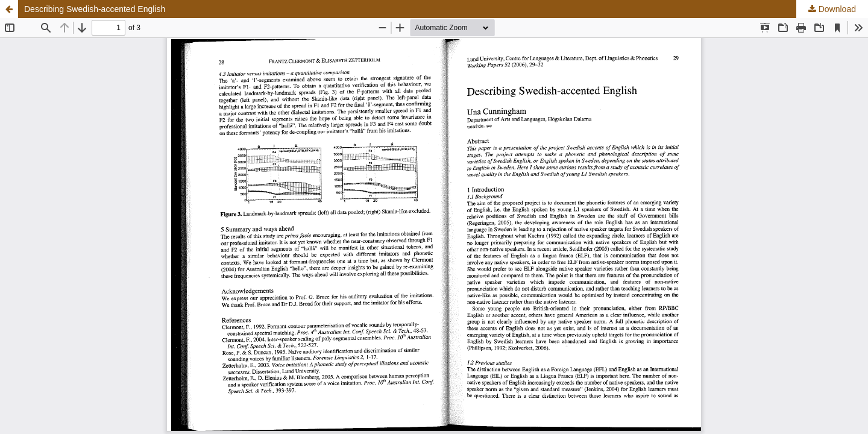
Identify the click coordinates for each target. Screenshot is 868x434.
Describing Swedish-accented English (95, 9)
